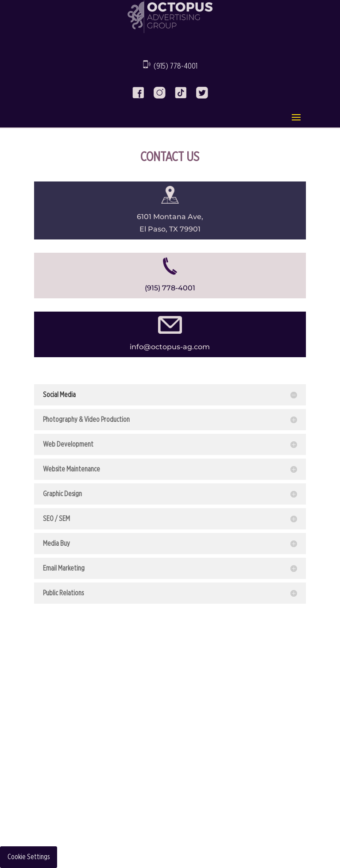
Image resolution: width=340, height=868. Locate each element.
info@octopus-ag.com (170, 347)
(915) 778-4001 (176, 66)
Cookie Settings (29, 857)
